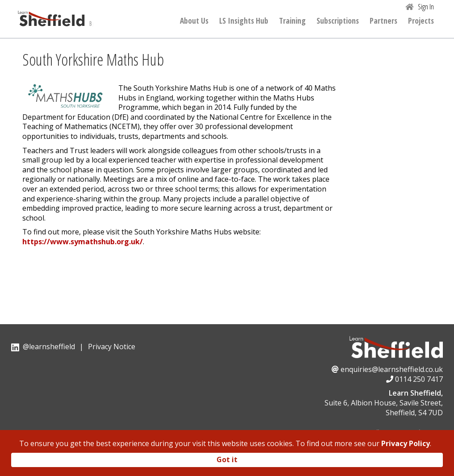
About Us (194, 21)
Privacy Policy (406, 443)
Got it (227, 459)
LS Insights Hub (244, 21)
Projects (421, 21)
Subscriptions (338, 21)
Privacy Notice (112, 347)
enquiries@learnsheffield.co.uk (392, 369)
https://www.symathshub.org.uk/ (83, 242)
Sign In (426, 7)
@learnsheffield (49, 347)
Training (292, 21)
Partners (383, 21)
